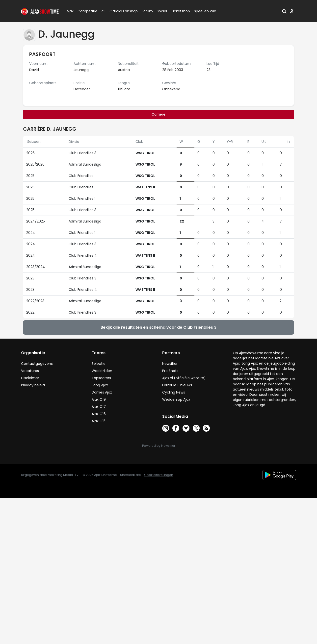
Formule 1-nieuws (177, 385)
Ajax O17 (99, 407)
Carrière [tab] (158, 114)
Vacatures (30, 371)
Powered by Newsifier (159, 446)
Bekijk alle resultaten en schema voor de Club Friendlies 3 (158, 327)
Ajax (70, 11)
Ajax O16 (99, 414)
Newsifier (170, 364)
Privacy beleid (33, 385)
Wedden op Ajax (176, 399)
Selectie (99, 364)
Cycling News (174, 392)
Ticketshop (180, 11)
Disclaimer (30, 378)
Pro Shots (170, 371)
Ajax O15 (99, 421)
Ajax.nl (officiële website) (184, 378)
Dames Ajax (102, 392)
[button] (284, 11)
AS (103, 11)
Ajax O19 (99, 399)
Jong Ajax (100, 385)
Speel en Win (205, 11)
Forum (147, 11)
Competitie (85, 11)
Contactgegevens (37, 364)
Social (161, 11)
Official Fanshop (121, 11)
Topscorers (101, 378)
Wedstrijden (102, 371)
